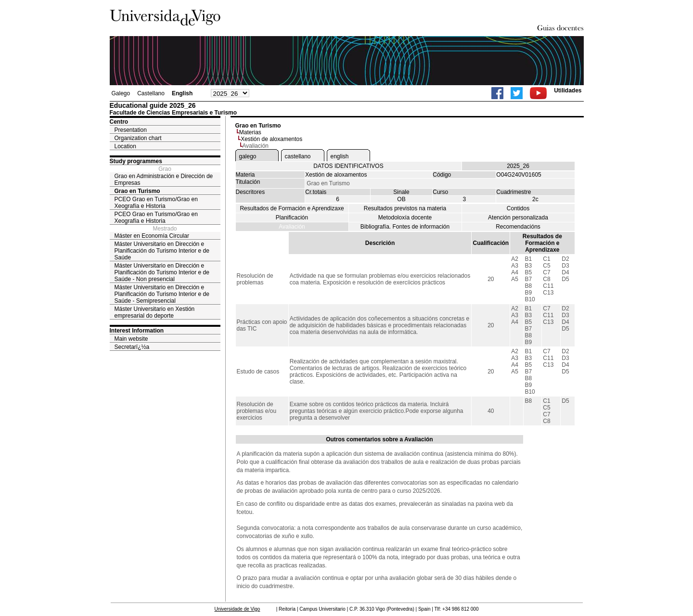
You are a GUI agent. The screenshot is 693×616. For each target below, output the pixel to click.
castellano (298, 156)
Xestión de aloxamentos (271, 139)
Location (125, 146)
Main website (131, 339)
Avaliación (292, 227)
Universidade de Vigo (237, 609)
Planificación (292, 218)
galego (248, 156)
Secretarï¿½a (132, 347)
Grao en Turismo (137, 191)
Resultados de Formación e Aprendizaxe (292, 208)
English (182, 93)
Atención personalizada (518, 218)
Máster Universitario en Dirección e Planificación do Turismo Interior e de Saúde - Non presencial (162, 272)
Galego (121, 93)
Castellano (151, 93)
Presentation (131, 130)
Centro (119, 122)
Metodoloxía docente (405, 218)
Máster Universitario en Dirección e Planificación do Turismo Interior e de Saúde (162, 251)
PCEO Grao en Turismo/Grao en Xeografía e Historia (156, 203)
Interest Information (137, 331)
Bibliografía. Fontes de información (405, 227)
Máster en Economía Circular (152, 236)
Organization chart (138, 138)
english (340, 156)
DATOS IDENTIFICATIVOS (348, 166)
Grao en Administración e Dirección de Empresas (164, 180)
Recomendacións (518, 227)
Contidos (518, 208)
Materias (250, 132)
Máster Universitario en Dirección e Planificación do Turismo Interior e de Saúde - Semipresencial (162, 294)
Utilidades (568, 90)
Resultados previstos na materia (405, 208)
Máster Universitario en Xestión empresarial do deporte (155, 312)
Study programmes (136, 161)
